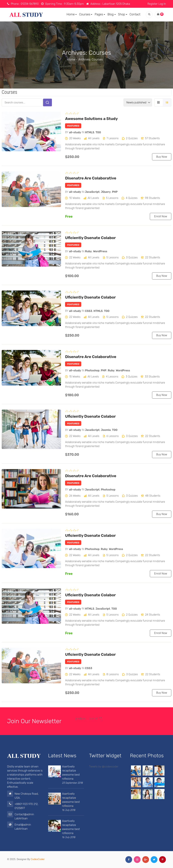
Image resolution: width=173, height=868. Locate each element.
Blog (112, 14)
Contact (135, 14)
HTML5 (90, 132)
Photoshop (92, 370)
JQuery (106, 192)
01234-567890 (30, 4)
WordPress (100, 251)
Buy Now (162, 157)
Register (153, 4)
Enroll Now (161, 216)
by (67, 132)
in (83, 132)
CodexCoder (38, 859)
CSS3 (89, 311)
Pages (100, 14)
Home (72, 14)
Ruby (88, 251)
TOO (98, 132)
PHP (115, 192)
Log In (162, 4)
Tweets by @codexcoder (104, 767)
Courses (86, 14)
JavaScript (92, 192)
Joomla (106, 430)
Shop (123, 14)
